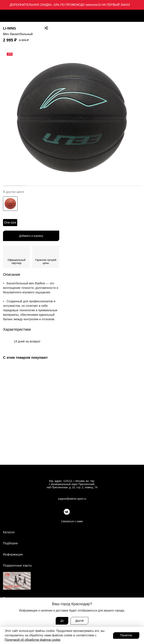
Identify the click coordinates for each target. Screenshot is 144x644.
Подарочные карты (17, 565)
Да (62, 621)
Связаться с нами (72, 521)
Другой (79, 621)
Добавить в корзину (31, 236)
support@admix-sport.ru (72, 499)
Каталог (9, 532)
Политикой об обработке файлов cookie (33, 640)
